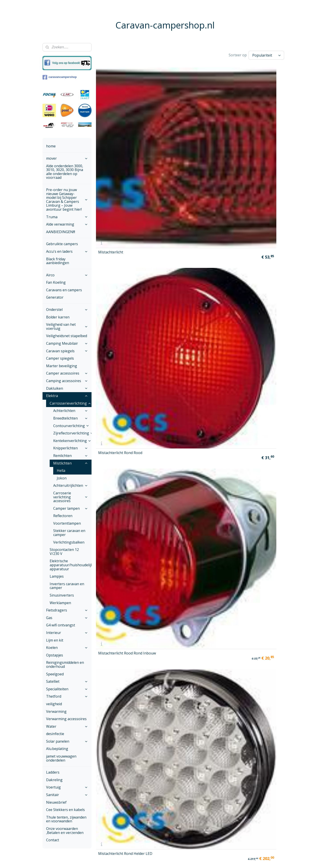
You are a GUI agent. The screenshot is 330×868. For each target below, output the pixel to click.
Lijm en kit (55, 640)
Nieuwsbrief (56, 802)
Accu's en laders (67, 251)
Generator (55, 297)
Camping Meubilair (67, 343)
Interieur (67, 633)
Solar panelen (67, 741)
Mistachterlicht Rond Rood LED (115, 180)
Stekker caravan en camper (69, 533)
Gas (67, 618)
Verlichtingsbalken (69, 542)
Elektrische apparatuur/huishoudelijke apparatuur (71, 565)
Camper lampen (71, 508)
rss (164, 860)
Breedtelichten (71, 418)
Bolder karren (58, 317)
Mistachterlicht (111, 116)
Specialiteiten (67, 689)
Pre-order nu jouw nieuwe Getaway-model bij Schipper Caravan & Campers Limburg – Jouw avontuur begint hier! (67, 200)
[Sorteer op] (266, 55)
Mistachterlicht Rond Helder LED (262, 115)
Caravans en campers (64, 290)
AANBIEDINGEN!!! (61, 232)
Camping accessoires (67, 381)
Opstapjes (55, 655)
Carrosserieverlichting (70, 403)
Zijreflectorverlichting (72, 433)
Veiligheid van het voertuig (67, 326)
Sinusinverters (62, 595)
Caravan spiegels (67, 351)
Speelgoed (55, 674)
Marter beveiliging (62, 366)
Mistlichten (71, 463)
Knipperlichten (71, 448)
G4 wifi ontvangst (61, 625)
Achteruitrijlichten (71, 485)
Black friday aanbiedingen (58, 261)
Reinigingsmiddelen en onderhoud (65, 664)
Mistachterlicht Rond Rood (164, 115)
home (51, 146)
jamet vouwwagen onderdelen (61, 758)
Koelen (67, 648)
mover (67, 158)
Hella (61, 471)
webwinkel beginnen (181, 860)
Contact (53, 840)
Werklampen (60, 603)
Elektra (67, 396)
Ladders (53, 772)
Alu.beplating (57, 749)
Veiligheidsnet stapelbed (67, 336)
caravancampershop (60, 77)
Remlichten (71, 456)
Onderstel (67, 310)
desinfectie (55, 734)
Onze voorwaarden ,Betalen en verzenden (65, 831)
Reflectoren (63, 516)
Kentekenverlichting (72, 441)
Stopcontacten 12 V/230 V (64, 552)
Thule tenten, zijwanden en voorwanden (66, 819)
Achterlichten (71, 411)
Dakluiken (67, 388)
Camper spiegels (60, 358)
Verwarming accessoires (66, 719)
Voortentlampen (67, 523)
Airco (67, 275)
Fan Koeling (56, 282)
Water (67, 726)
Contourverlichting (71, 426)
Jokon (62, 478)
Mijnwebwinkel (219, 860)
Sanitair (67, 795)
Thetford (67, 696)
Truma (67, 217)
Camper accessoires (67, 373)
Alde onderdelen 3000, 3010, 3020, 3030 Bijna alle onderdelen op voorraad (65, 172)
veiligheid (54, 704)
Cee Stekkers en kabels (65, 810)
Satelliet (67, 681)
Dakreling (54, 780)
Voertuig (67, 787)
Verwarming (56, 711)
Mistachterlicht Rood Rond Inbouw (213, 115)
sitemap (154, 860)
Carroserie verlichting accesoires (71, 497)
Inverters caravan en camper (67, 586)
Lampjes (57, 576)
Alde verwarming (67, 224)
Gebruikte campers (62, 244)
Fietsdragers (67, 610)
